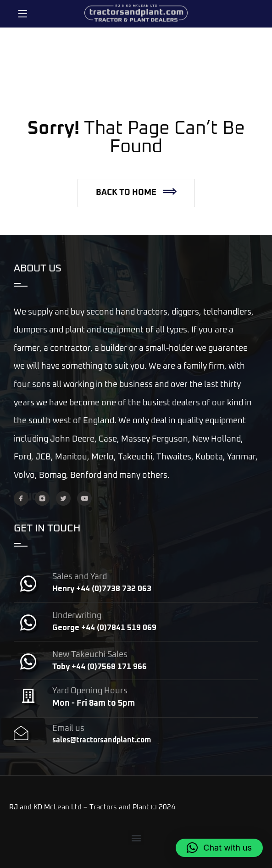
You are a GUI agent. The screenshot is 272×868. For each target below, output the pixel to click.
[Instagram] (42, 498)
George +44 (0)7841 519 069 (104, 628)
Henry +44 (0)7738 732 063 (102, 589)
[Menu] (22, 14)
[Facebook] (21, 498)
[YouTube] (84, 498)
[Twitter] (63, 498)
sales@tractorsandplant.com (102, 740)
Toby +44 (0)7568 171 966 (100, 667)
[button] (136, 193)
